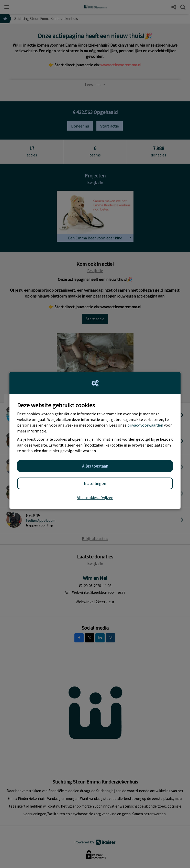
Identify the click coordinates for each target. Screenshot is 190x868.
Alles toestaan (95, 466)
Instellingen (95, 483)
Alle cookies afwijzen (95, 497)
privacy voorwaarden (145, 425)
